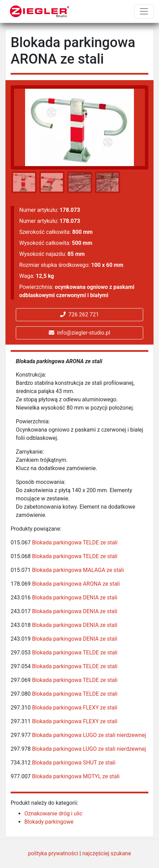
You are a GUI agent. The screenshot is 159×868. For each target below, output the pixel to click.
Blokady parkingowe (49, 822)
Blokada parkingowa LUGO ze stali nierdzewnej (89, 735)
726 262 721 (79, 314)
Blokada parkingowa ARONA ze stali (76, 584)
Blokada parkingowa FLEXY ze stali (75, 708)
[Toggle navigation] (144, 11)
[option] (23, 182)
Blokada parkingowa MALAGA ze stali (78, 570)
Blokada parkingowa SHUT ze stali (74, 763)
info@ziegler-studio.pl (79, 333)
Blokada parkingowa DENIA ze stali (75, 598)
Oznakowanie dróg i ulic (53, 813)
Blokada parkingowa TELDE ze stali (75, 542)
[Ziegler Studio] (40, 11)
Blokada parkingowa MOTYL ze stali (76, 776)
